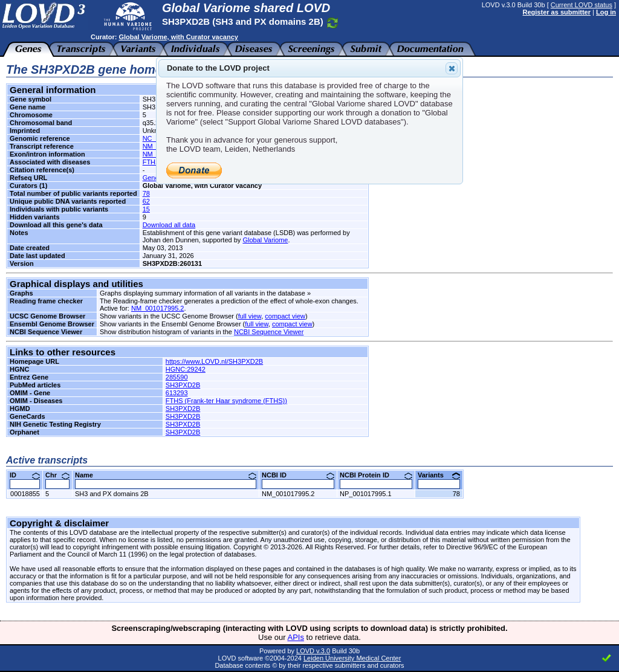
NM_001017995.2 (157, 308)
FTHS (151, 162)
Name (166, 475)
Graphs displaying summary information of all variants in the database (203, 293)
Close (451, 68)
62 (146, 201)
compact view (285, 316)
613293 (177, 393)
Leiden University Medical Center (352, 658)
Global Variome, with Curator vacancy (178, 37)
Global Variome (265, 240)
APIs (296, 637)
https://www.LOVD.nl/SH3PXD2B (214, 361)
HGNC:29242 (186, 369)
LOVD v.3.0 (313, 651)
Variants (439, 475)
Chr (57, 475)
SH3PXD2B (183, 385)
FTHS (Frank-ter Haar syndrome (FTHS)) (226, 401)
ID (25, 475)
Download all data (169, 225)
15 (146, 209)
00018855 (25, 494)
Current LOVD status (582, 5)
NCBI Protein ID (376, 475)
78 (146, 193)
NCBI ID (298, 475)
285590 (177, 377)
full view (250, 316)
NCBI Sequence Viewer (269, 332)
